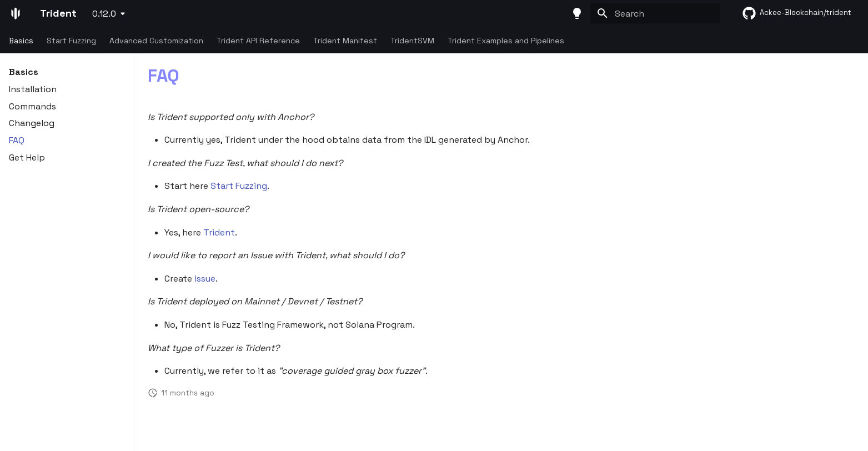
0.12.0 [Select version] (104, 14)
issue (205, 279)
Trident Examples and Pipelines (506, 41)
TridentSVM (412, 41)
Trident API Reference (258, 41)
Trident (219, 232)
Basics (21, 41)
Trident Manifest (345, 41)
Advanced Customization (156, 41)
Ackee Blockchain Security (139, 433)
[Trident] (16, 13)
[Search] (655, 13)
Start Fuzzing (71, 41)
